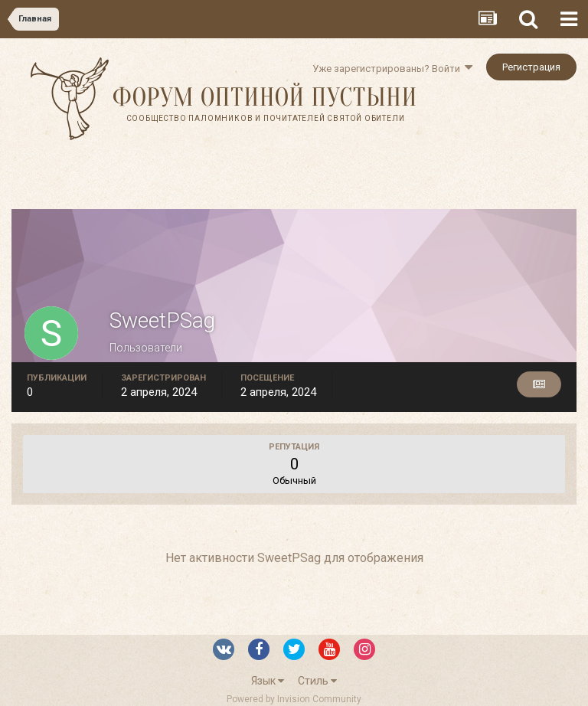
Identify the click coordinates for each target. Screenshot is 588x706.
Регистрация (531, 67)
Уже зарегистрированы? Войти (392, 69)
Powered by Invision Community (294, 699)
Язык (268, 681)
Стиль (317, 681)
